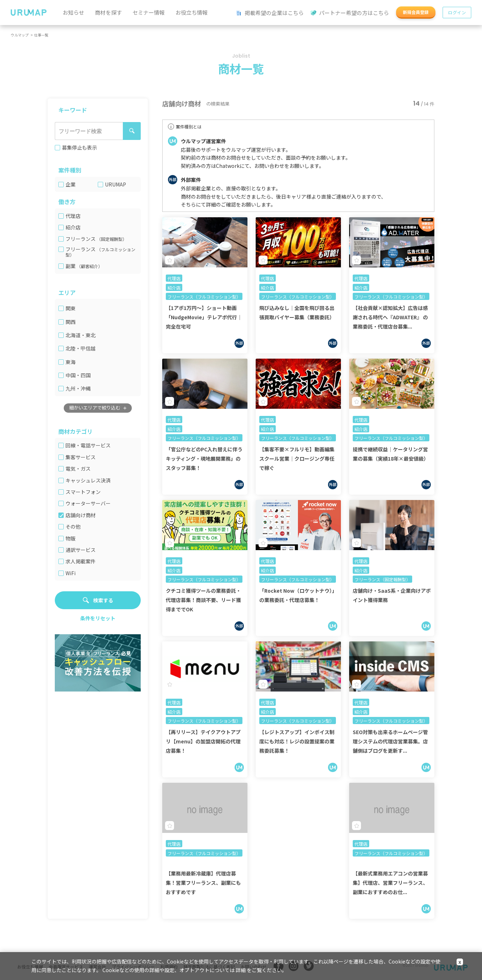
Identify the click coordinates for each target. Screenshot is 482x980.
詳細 (241, 970)
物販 (71, 538)
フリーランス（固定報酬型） (382, 579)
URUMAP (115, 185)
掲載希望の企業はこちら (270, 13)
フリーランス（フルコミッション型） (204, 297)
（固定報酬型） (112, 239)
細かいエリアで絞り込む (95, 407)
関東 (71, 308)
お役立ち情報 (192, 12)
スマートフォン (83, 492)
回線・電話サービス (88, 445)
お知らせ (73, 12)
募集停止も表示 (79, 148)
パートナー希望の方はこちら (350, 13)
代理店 (73, 216)
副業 (84, 266)
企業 (71, 185)
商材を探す (108, 12)
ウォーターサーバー (88, 503)
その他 (73, 527)
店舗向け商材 (81, 515)
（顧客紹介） (90, 266)
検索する (103, 600)
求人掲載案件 (81, 561)
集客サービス (81, 457)
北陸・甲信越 (81, 348)
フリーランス (96, 239)
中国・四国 (78, 375)
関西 (71, 322)
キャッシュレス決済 (88, 481)
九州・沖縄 (78, 389)
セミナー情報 (149, 12)
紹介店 (73, 227)
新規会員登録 (416, 12)
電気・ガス (78, 469)
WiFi (71, 573)
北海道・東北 (81, 335)
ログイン (457, 12)
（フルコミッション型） (100, 252)
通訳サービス (81, 550)
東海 (71, 362)
